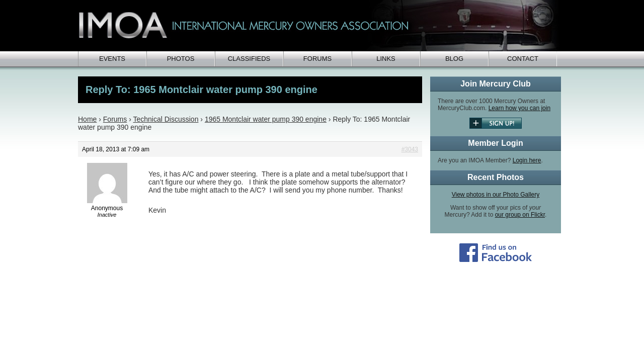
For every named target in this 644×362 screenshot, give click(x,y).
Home (87, 119)
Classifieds (249, 59)
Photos (181, 59)
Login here (527, 160)
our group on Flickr (520, 215)
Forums (317, 59)
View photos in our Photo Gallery (496, 195)
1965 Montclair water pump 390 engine (266, 119)
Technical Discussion (166, 119)
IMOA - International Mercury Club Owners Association (319, 26)
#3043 (410, 149)
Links (386, 59)
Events (112, 59)
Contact (523, 59)
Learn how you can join (519, 108)
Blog (454, 59)
